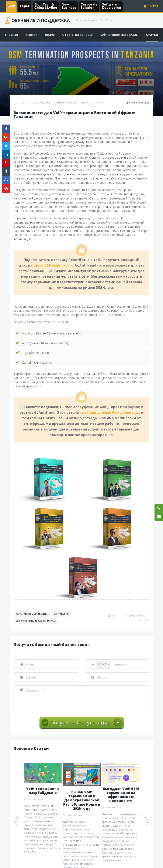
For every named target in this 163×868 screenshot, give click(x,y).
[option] (43, 809)
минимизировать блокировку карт (111, 413)
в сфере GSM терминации (52, 265)
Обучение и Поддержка (41, 20)
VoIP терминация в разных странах (36, 621)
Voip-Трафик (61, 614)
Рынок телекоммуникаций (32, 614)
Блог (16, 103)
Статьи (26, 103)
